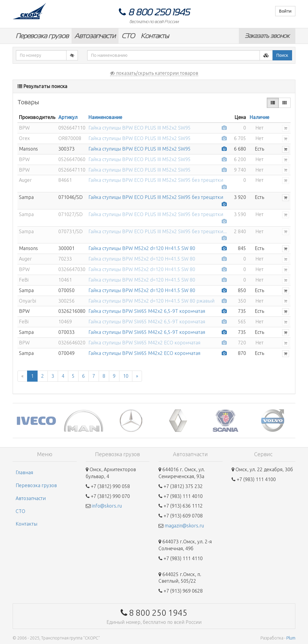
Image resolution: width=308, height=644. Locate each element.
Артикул (68, 117)
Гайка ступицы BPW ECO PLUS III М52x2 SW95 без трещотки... (158, 231)
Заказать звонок (267, 36)
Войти (285, 11)
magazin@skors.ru (184, 526)
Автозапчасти (95, 36)
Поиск (282, 55)
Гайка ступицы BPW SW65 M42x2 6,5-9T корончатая (147, 311)
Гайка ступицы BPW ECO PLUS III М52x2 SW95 (140, 128)
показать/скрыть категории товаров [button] (154, 73)
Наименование (105, 117)
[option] (36, 421)
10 (126, 376)
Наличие (259, 117)
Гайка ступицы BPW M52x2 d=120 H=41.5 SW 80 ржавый (151, 301)
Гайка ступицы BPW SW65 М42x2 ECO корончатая (144, 343)
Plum (291, 638)
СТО (128, 36)
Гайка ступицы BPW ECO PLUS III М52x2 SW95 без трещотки (156, 180)
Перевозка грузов (42, 36)
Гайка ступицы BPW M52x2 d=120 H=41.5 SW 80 (142, 248)
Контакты (155, 36)
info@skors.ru (107, 506)
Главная (24, 472)
